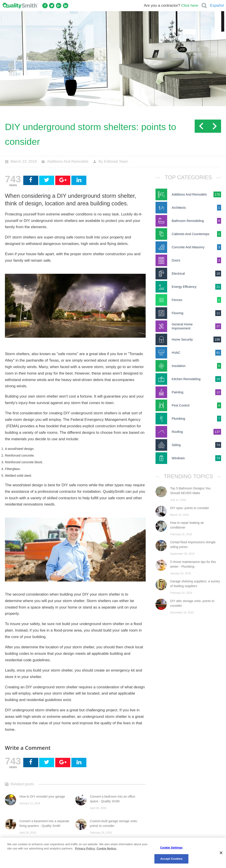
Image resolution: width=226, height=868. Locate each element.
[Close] (221, 853)
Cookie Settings (171, 848)
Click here (190, 5)
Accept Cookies (171, 859)
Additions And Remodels (68, 161)
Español (217, 5)
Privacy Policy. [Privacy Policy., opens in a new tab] (85, 848)
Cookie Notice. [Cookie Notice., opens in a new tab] (107, 848)
